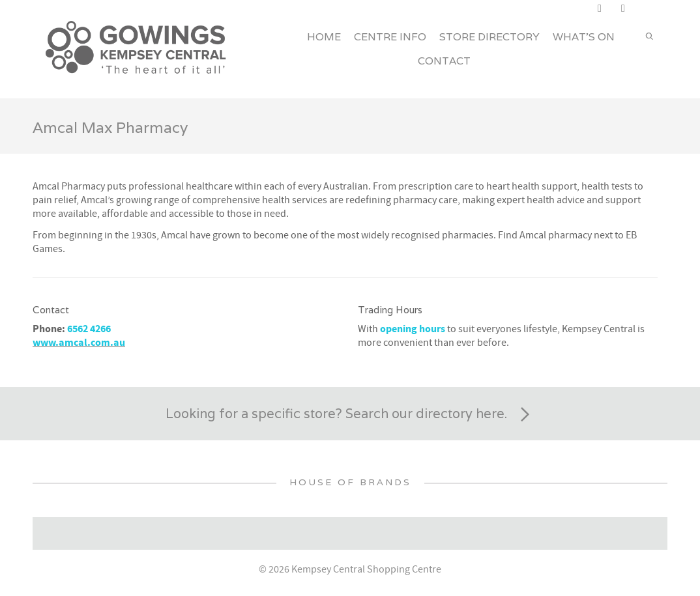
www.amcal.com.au (79, 343)
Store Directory (489, 37)
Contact (444, 61)
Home (324, 37)
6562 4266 (89, 329)
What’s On (584, 37)
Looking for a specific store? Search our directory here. (350, 415)
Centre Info (390, 37)
